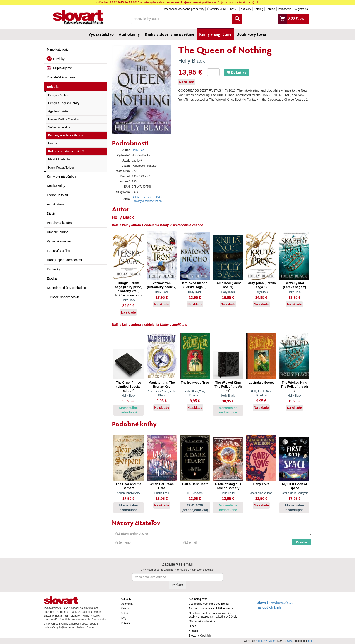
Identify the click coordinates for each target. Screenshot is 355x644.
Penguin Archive (59, 95)
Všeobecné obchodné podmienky (184, 9)
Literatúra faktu (57, 195)
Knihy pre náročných (61, 176)
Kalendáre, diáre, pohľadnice (67, 288)
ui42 (311, 641)
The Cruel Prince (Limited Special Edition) (128, 387)
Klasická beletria (59, 159)
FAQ (124, 618)
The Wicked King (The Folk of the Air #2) (228, 387)
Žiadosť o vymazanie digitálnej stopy (211, 608)
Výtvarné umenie (59, 241)
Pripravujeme (62, 68)
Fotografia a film (58, 251)
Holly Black (192, 61)
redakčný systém (266, 641)
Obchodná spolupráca (202, 621)
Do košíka (236, 72)
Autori (124, 613)
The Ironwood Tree (195, 383)
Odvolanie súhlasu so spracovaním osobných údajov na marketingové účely (213, 615)
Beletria (53, 87)
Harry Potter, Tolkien (61, 168)
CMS (290, 641)
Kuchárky (53, 269)
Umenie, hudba (58, 232)
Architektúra (55, 204)
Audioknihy (129, 34)
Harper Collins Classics (63, 119)
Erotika (52, 278)
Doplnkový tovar (251, 34)
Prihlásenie (285, 9)
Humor (53, 143)
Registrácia (301, 9)
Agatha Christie (58, 111)
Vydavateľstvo (101, 34)
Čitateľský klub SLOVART (222, 9)
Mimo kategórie (58, 50)
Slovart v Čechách (200, 636)
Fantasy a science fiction (66, 135)
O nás (192, 626)
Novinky (59, 59)
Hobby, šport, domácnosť (65, 260)
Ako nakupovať (198, 599)
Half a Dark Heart (195, 484)
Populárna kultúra (59, 223)
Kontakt (271, 9)
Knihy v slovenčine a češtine (170, 34)
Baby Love (261, 484)
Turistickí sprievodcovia (63, 297)
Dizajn (51, 214)
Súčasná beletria (59, 127)
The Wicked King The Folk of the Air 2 (294, 387)
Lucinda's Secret (261, 383)
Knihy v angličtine (215, 34)
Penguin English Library (64, 103)
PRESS (126, 623)
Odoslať (301, 542)
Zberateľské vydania (61, 77)
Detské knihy (56, 186)
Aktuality (246, 9)
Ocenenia (127, 604)
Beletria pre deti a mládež (66, 151)
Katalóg (258, 9)
